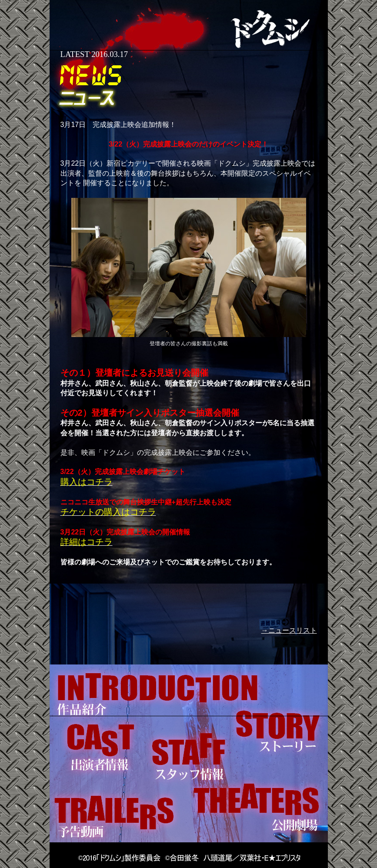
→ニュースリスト (289, 630)
